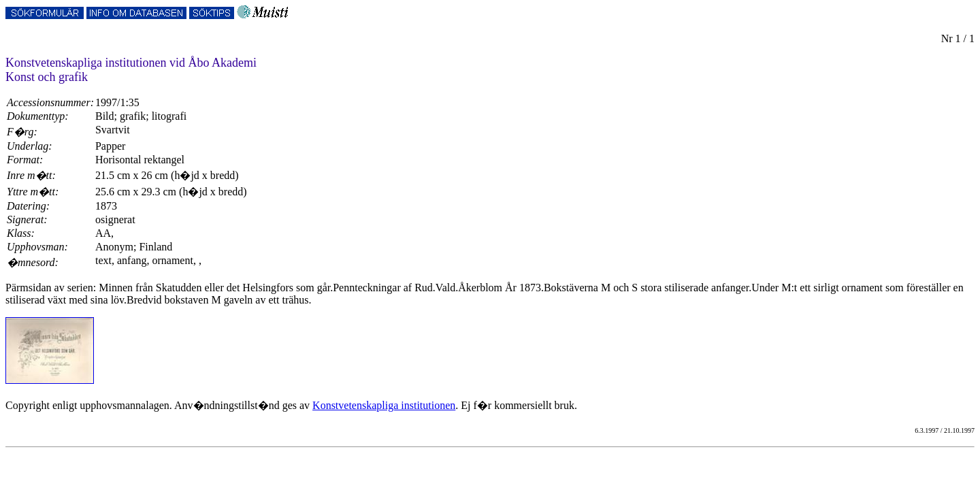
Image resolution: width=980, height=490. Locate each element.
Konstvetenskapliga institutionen (384, 405)
